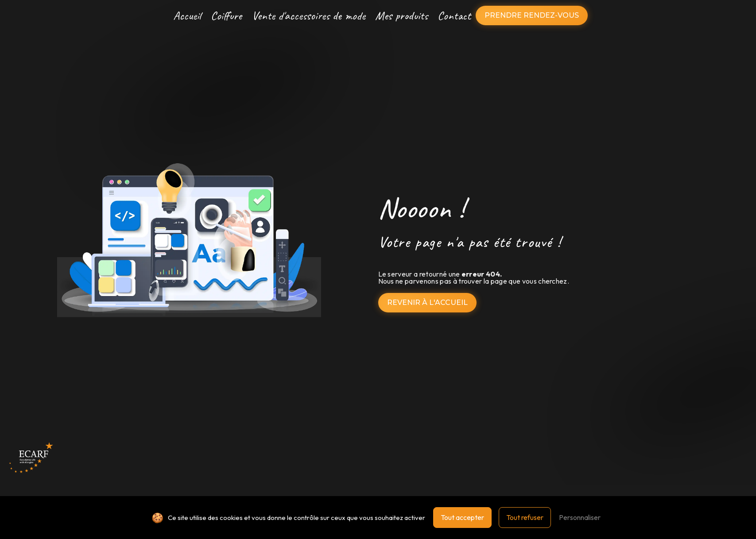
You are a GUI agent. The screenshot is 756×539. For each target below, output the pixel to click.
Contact (454, 15)
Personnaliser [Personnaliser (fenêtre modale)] (580, 517)
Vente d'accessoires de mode (309, 15)
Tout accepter (462, 517)
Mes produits (401, 15)
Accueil (187, 15)
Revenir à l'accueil (427, 302)
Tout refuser (525, 517)
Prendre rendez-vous (532, 15)
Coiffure (226, 15)
